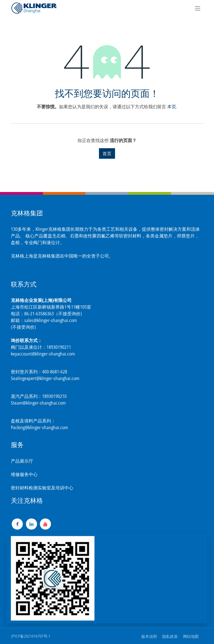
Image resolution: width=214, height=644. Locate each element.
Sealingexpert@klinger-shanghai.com (45, 378)
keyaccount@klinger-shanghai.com (43, 354)
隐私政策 (170, 636)
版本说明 (149, 636)
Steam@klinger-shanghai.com (38, 403)
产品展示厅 (22, 461)
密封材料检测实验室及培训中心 (42, 488)
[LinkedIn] (31, 524)
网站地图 (191, 636)
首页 (107, 153)
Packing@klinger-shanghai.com (39, 427)
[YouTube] (45, 524)
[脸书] (17, 524)
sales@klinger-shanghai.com (51, 320)
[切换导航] (198, 8)
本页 (172, 107)
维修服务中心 (24, 474)
